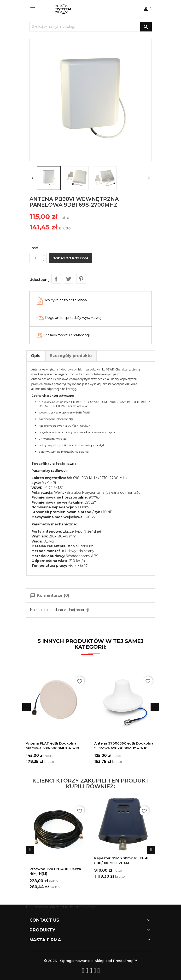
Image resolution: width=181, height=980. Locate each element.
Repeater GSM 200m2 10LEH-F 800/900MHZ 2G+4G (121, 861)
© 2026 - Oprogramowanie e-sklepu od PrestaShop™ (90, 961)
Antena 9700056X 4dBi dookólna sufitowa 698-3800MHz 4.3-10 (124, 746)
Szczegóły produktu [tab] (71, 356)
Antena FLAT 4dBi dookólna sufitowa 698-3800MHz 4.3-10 (53, 746)
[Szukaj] (91, 27)
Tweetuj (69, 279)
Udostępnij (56, 279)
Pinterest (81, 279)
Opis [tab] (36, 356)
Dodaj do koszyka (70, 258)
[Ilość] (35, 258)
